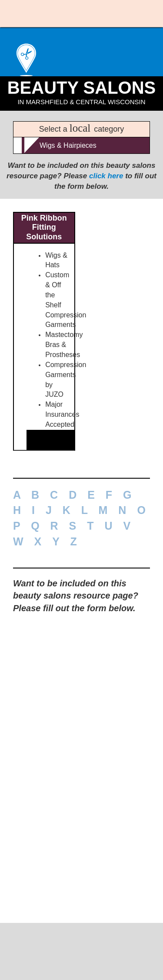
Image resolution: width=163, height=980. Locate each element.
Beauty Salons (81, 108)
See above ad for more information (74, 514)
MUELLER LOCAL (81, 944)
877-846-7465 (44, 531)
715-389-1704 (82, 953)
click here (106, 196)
